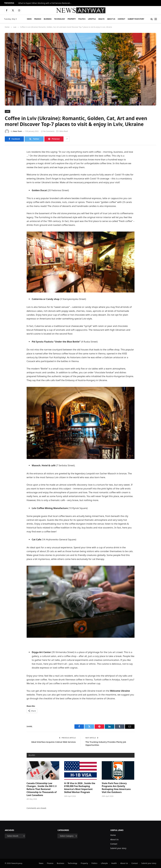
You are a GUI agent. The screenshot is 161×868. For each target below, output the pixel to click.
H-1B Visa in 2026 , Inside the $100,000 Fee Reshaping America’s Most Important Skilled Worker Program (80, 788)
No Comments (48, 131)
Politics (82, 19)
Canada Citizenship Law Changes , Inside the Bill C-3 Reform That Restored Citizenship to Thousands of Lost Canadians (42, 789)
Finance (38, 19)
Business (48, 19)
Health (101, 19)
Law (8, 111)
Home (113, 835)
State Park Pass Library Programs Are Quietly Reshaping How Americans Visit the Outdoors (116, 788)
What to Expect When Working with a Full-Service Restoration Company (46, 3)
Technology (60, 19)
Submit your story (136, 19)
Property (72, 19)
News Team (17, 131)
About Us (111, 19)
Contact (121, 19)
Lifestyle (92, 19)
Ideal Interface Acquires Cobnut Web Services (53, 742)
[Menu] (156, 19)
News (29, 19)
